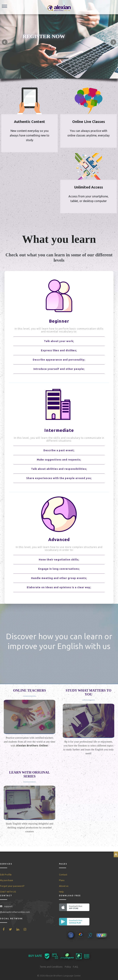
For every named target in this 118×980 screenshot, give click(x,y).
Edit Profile (6, 875)
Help (61, 892)
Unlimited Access (89, 187)
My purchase (7, 880)
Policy (68, 967)
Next (113, 42)
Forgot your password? (12, 886)
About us (64, 886)
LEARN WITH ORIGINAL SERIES (30, 774)
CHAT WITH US (8, 892)
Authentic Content (30, 122)
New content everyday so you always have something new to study (30, 135)
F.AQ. (76, 967)
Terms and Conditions (51, 967)
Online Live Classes (89, 122)
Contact (63, 875)
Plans (62, 880)
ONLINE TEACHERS (30, 690)
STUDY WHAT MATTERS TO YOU (88, 692)
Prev (5, 42)
